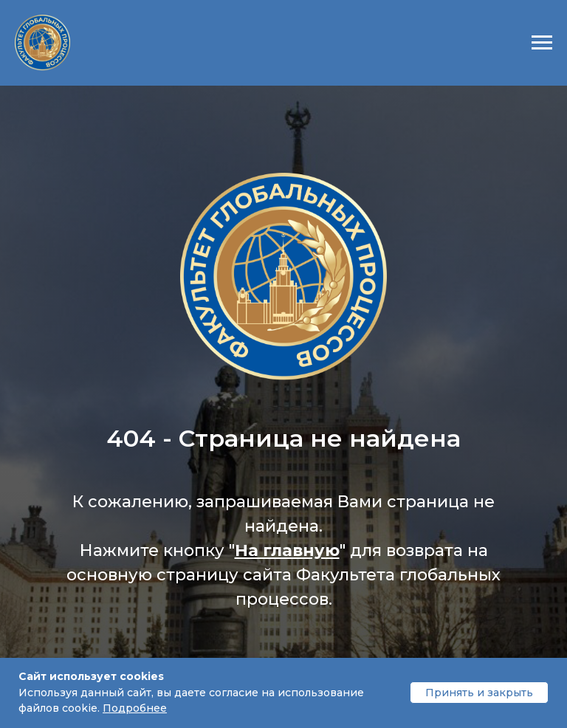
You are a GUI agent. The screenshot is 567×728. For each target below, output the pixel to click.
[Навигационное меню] (542, 43)
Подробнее (135, 708)
